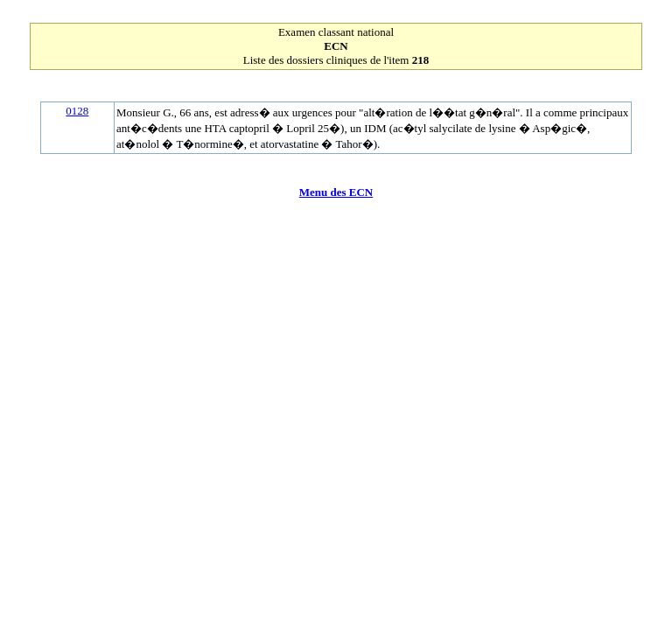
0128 (77, 111)
